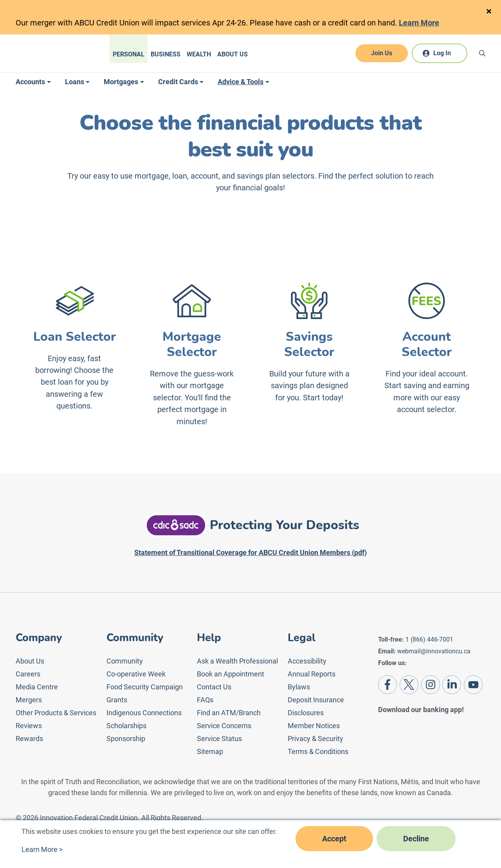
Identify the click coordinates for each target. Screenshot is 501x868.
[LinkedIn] (452, 685)
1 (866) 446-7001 (429, 639)
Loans (75, 82)
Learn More (419, 23)
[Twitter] (409, 685)
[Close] (489, 11)
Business (166, 54)
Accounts (30, 82)
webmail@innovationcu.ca (434, 651)
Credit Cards (178, 82)
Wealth (199, 54)
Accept (334, 839)
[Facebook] (387, 685)
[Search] (482, 53)
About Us (232, 54)
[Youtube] (473, 685)
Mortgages (121, 82)
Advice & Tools (241, 82)
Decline (416, 839)
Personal (129, 54)
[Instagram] (431, 685)
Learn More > (42, 849)
